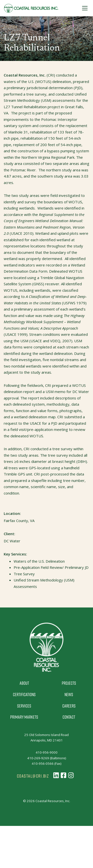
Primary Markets (24, 717)
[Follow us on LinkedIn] (56, 775)
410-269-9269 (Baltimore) (47, 758)
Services (24, 706)
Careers (69, 706)
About (24, 683)
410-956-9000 (47, 752)
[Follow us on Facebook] (63, 775)
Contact (69, 717)
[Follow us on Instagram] (71, 775)
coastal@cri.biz (33, 776)
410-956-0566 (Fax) (46, 763)
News (69, 694)
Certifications (24, 694)
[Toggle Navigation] (85, 8)
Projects (69, 683)
